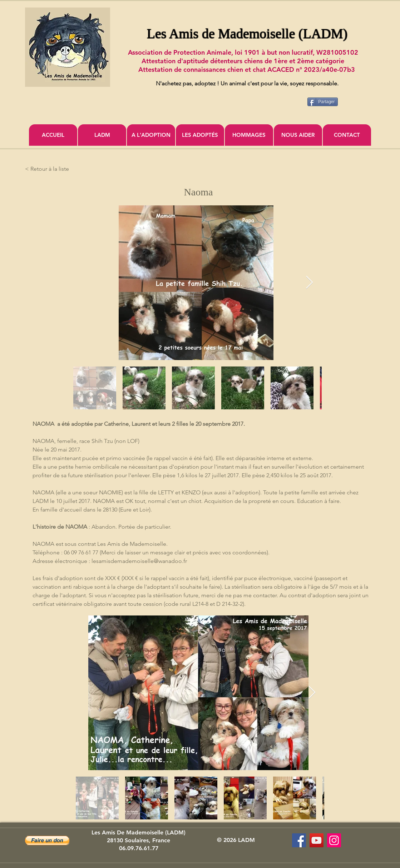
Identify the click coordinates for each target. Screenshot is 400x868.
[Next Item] (309, 283)
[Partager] (323, 102)
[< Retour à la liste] (49, 169)
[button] (47, 840)
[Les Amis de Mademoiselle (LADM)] (299, 840)
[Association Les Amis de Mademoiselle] (317, 840)
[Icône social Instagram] (334, 840)
